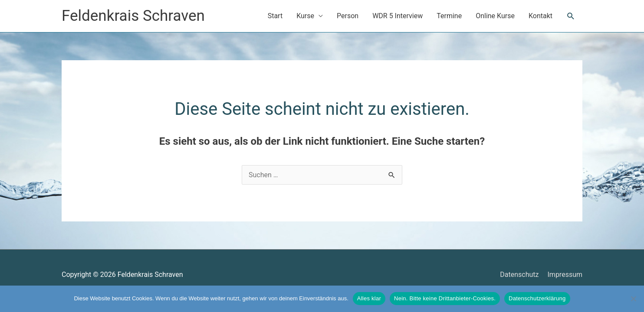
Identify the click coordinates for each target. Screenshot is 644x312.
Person (348, 16)
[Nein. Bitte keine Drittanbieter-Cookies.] (633, 299)
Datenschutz (519, 275)
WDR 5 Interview (398, 16)
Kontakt (540, 16)
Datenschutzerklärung (537, 298)
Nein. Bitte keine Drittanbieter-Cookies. (445, 298)
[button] (571, 16)
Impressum (565, 275)
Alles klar (369, 298)
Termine (449, 16)
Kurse (305, 16)
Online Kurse (495, 16)
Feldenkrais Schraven (133, 16)
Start (275, 16)
